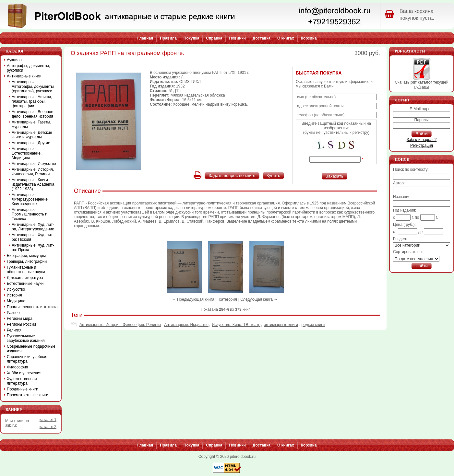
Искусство (16, 289)
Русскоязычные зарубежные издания (26, 338)
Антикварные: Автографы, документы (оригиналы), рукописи (33, 87)
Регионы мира (20, 319)
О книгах (286, 38)
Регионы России (21, 324)
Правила (168, 38)
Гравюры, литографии (27, 261)
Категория (228, 299)
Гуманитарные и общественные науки (26, 270)
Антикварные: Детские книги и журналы (32, 135)
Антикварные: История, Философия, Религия (120, 325)
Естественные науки (25, 284)
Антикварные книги (24, 76)
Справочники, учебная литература (27, 359)
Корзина (309, 38)
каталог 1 (48, 420)
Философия (18, 367)
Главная (145, 38)
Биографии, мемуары (26, 256)
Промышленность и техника (32, 307)
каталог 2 (48, 427)
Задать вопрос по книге (232, 175)
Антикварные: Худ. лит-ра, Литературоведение (33, 227)
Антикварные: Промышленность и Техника (30, 214)
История (14, 295)
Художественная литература (22, 381)
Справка (214, 38)
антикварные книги (281, 325)
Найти (422, 266)
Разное (13, 313)
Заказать (335, 176)
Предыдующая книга (196, 299)
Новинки (237, 38)
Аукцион (14, 60)
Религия (14, 330)
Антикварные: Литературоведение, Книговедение (30, 199)
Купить (273, 175)
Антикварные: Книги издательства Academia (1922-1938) (33, 184)
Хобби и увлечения (24, 373)
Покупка (191, 38)
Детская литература (25, 278)
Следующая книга (257, 299)
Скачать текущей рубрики (421, 83)
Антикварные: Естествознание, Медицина (27, 153)
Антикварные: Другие (31, 143)
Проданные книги (23, 389)
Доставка (262, 38)
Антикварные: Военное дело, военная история (32, 114)
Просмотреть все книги (28, 395)
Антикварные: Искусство (186, 325)
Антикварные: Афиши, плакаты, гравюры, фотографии (32, 101)
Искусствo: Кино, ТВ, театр (236, 325)
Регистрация (422, 145)
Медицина (16, 301)
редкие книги (313, 325)
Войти (421, 134)
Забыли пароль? (422, 140)
